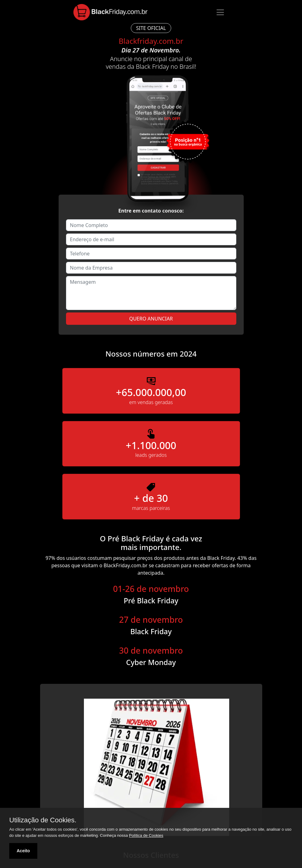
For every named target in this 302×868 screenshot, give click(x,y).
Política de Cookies (146, 835)
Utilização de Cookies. (43, 820)
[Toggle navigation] (220, 12)
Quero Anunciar (151, 319)
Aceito (23, 851)
